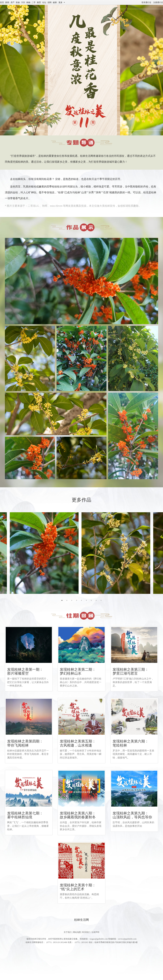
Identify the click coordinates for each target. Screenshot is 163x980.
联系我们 (86, 932)
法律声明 (95, 932)
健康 (55, 2)
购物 (28, 2)
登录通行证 (146, 2)
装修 (18, 2)
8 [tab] (96, 600)
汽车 (23, 2)
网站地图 (77, 932)
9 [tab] (101, 600)
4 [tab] (77, 600)
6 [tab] (86, 600)
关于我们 (68, 932)
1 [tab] (62, 600)
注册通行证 (158, 2)
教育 (39, 2)
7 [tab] (91, 600)
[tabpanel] (117, 553)
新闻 (7, 2)
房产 (13, 2)
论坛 (44, 2)
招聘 (50, 2)
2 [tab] (67, 600)
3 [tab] (72, 600)
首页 (2, 2)
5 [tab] (81, 600)
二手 (34, 2)
